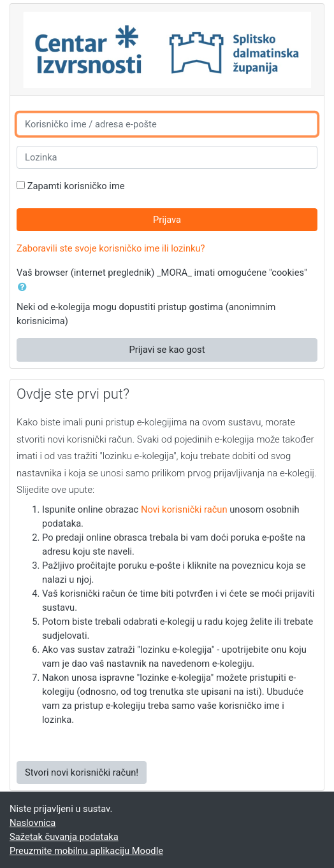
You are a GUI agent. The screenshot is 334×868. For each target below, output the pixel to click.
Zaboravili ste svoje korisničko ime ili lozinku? (111, 248)
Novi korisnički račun (184, 509)
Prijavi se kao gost (167, 350)
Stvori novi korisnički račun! (82, 772)
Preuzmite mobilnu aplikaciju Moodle (86, 851)
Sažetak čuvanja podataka (64, 837)
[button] (25, 287)
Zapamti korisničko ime (76, 186)
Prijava (167, 220)
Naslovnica (33, 823)
